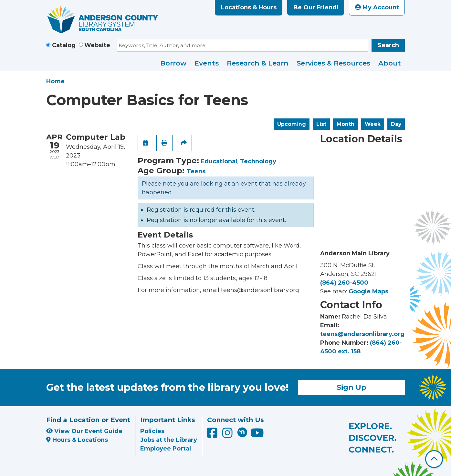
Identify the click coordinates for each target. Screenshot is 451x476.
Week (373, 124)
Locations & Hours (249, 7)
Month (346, 124)
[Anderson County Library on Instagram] (228, 435)
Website (97, 45)
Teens (196, 171)
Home (55, 81)
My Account (377, 7)
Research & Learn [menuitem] (258, 63)
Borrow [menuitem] (173, 63)
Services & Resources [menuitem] (333, 63)
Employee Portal (166, 449)
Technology (258, 161)
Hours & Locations (77, 440)
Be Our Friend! (316, 7)
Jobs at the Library (169, 440)
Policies (152, 431)
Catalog (64, 45)
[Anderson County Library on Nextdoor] (242, 432)
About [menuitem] (390, 63)
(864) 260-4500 (344, 283)
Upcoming (292, 124)
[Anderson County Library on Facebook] (213, 435)
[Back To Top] (434, 459)
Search (388, 45)
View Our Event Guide (84, 431)
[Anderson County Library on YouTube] (257, 435)
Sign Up (351, 387)
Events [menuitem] (207, 63)
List (321, 124)
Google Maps (368, 291)
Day (396, 124)
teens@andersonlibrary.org (362, 334)
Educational (219, 161)
